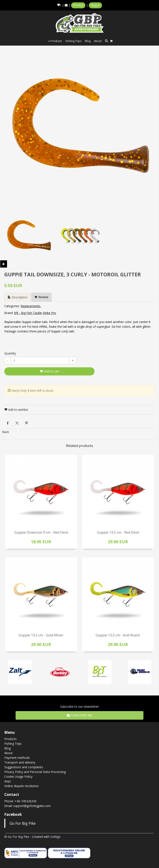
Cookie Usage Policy (18, 776)
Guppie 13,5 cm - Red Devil (118, 532)
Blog (88, 41)
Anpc (8, 781)
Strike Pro (49, 313)
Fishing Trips (74, 41)
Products (55, 41)
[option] (81, 125)
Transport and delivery (20, 762)
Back (6, 432)
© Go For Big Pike (17, 837)
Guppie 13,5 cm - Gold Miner (41, 635)
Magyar (95, 5)
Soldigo (55, 837)
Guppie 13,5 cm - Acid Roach (118, 635)
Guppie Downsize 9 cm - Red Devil (41, 532)
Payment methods (17, 758)
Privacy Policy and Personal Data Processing (35, 772)
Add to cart (50, 371)
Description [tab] (18, 297)
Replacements (31, 306)
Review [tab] (41, 297)
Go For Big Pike (23, 823)
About (98, 41)
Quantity (10, 353)
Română (78, 5)
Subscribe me (79, 715)
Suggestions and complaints (24, 767)
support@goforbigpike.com (32, 806)
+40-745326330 (26, 801)
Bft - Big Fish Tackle (28, 313)
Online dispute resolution (21, 786)
